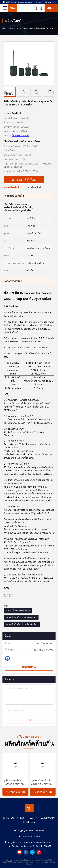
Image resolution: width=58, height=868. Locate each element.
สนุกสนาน (29, 667)
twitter (32, 852)
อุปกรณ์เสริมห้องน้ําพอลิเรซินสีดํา (22, 624)
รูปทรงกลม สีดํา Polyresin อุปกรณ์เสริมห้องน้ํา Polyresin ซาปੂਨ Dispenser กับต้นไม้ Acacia (14, 782)
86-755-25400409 (45, 2)
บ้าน (4, 29)
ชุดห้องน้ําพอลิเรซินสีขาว (18, 611)
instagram (39, 852)
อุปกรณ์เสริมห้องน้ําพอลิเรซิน (34, 29)
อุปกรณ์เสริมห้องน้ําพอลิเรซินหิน (21, 618)
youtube (19, 852)
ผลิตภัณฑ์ (14, 29)
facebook (26, 852)
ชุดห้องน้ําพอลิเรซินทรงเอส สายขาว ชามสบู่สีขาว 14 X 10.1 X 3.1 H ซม (43, 782)
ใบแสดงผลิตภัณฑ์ (21, 136)
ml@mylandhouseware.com (17, 2)
